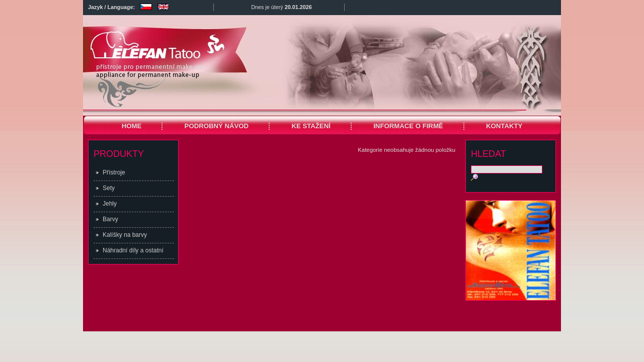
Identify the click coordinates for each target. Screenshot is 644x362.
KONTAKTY (504, 126)
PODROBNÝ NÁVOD (217, 126)
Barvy (110, 219)
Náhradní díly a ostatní (133, 250)
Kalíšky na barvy (125, 235)
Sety (109, 188)
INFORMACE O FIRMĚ (408, 126)
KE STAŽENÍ (311, 126)
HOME (132, 126)
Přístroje (114, 172)
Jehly (110, 204)
